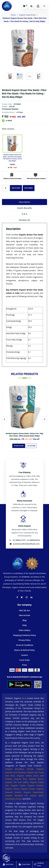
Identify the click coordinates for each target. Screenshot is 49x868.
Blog (24, 620)
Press (24, 665)
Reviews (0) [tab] (24, 220)
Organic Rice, (22, 779)
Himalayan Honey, (14, 799)
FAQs (24, 625)
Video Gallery (24, 630)
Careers (24, 655)
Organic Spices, (36, 779)
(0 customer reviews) (10, 109)
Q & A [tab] (24, 214)
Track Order (24, 660)
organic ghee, (37, 795)
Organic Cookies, (36, 786)
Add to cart (16, 188)
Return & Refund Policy (25, 650)
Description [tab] (24, 202)
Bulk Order (29, 188)
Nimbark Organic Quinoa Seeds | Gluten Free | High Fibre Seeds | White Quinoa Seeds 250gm (25, 435)
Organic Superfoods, (34, 792)
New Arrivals (25, 615)
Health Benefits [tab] (24, 208)
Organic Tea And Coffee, (18, 782)
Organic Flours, (13, 789)
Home (13, 15)
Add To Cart (19, 446)
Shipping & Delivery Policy (24, 635)
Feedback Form (39, 864)
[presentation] (4, 419)
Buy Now (31, 446)
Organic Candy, (19, 786)
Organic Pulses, (29, 789)
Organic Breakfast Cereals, (20, 769)
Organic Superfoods (27, 15)
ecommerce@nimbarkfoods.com (24, 544)
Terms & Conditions (24, 645)
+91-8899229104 (33, 540)
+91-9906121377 (17, 540)
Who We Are (24, 610)
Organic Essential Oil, (18, 795)
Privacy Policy (25, 640)
